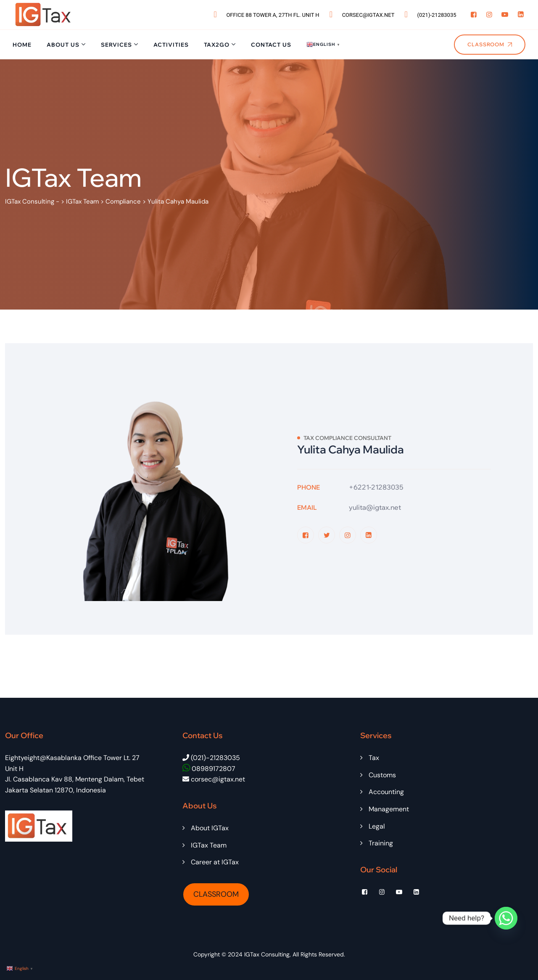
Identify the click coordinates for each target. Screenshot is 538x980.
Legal (377, 826)
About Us (63, 45)
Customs (382, 775)
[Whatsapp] (506, 918)
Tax (374, 758)
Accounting (386, 792)
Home (22, 45)
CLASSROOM (216, 894)
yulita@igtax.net (375, 507)
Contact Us (271, 45)
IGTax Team (209, 845)
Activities (171, 45)
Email (307, 507)
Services (116, 45)
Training (381, 843)
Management (389, 809)
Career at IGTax (215, 862)
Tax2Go (217, 45)
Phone (309, 487)
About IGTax (210, 828)
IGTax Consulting (267, 954)
